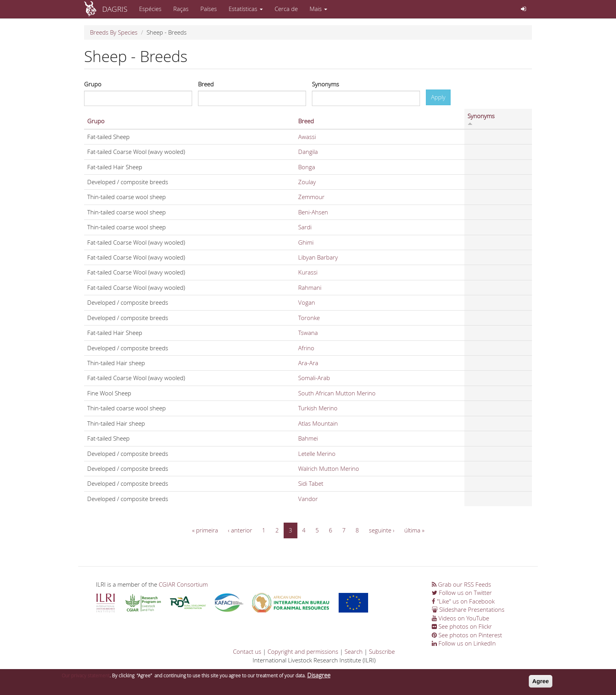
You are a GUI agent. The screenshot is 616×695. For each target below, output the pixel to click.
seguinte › (382, 530)
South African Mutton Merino (337, 393)
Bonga (307, 167)
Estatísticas (246, 9)
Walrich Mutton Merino (329, 468)
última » (414, 530)
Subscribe (382, 651)
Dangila (308, 152)
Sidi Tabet (311, 483)
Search (354, 651)
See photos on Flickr (462, 626)
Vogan (307, 302)
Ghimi (306, 242)
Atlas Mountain (318, 423)
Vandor (308, 499)
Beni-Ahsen (313, 212)
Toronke (309, 318)
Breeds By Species (114, 32)
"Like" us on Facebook (463, 601)
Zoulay (307, 182)
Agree (541, 683)
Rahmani (310, 287)
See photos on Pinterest (467, 635)
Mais (318, 9)
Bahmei (308, 438)
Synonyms (325, 84)
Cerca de (286, 9)
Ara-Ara (308, 363)
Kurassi (308, 272)
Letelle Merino (317, 454)
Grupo (93, 84)
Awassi (307, 137)
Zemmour (311, 197)
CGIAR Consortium (183, 584)
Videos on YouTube (460, 618)
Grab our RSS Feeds (461, 584)
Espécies (150, 9)
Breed (206, 84)
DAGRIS (115, 9)
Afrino (306, 348)
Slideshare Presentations (468, 609)
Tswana (308, 333)
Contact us (247, 651)
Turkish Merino (318, 408)
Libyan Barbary (318, 257)
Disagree (319, 677)
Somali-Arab (314, 378)
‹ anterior (240, 530)
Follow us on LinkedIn (464, 643)
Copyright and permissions (303, 651)
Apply (438, 97)
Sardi (305, 227)
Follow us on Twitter (462, 593)
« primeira (205, 530)
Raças (181, 9)
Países (209, 9)
